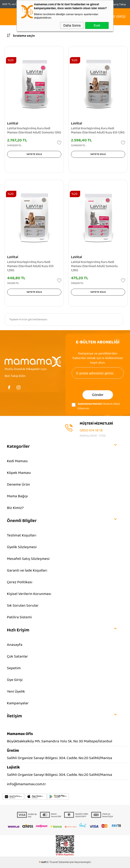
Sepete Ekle (34, 154)
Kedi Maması (17, 461)
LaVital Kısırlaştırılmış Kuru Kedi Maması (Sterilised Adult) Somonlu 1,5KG (94, 266)
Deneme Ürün (18, 485)
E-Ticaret (52, 862)
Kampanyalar (18, 703)
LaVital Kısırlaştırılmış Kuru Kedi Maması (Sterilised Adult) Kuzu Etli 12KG (98, 130)
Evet (97, 25)
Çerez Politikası (20, 582)
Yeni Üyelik (16, 692)
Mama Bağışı (17, 496)
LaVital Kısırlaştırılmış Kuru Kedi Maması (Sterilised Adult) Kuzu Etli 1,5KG (30, 266)
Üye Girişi (15, 680)
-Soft (43, 862)
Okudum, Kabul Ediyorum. (96, 406)
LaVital (13, 123)
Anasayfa (15, 645)
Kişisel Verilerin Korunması (29, 594)
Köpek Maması (19, 473)
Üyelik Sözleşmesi (22, 547)
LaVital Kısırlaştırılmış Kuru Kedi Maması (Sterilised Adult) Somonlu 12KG (34, 130)
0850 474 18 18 (91, 430)
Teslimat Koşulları (22, 535)
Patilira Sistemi (19, 617)
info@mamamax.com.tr (26, 784)
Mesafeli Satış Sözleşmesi (28, 559)
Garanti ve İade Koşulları (27, 571)
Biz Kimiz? (15, 508)
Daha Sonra (72, 25)
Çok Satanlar (17, 657)
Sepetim (14, 668)
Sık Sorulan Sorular (23, 606)
